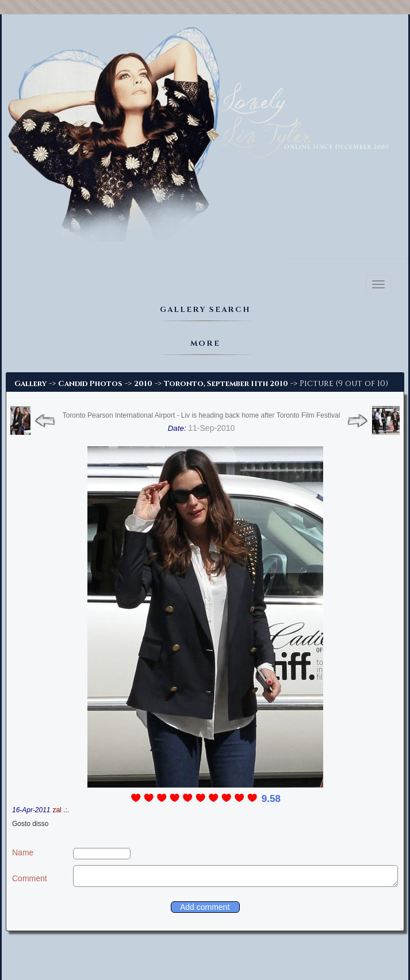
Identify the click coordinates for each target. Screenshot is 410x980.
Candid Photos (90, 384)
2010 (143, 384)
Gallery (30, 384)
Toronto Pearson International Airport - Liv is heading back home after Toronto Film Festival (202, 415)
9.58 (271, 799)
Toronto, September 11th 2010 (226, 384)
